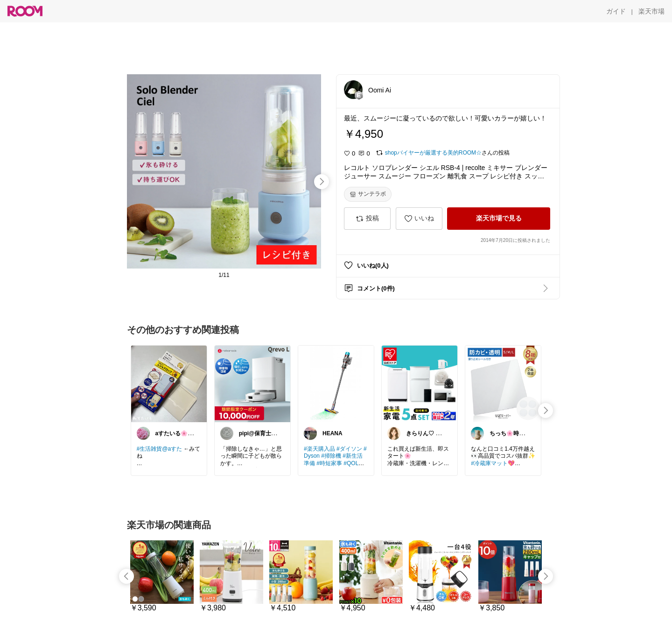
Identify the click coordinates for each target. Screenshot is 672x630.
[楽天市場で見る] (499, 219)
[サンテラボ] (368, 194)
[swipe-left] (126, 576)
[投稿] (367, 219)
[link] (169, 383)
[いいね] (419, 219)
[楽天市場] (651, 11)
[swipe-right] (322, 182)
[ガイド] (616, 11)
